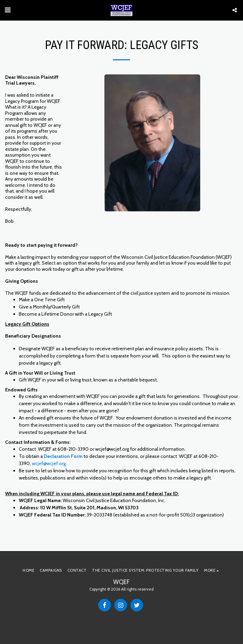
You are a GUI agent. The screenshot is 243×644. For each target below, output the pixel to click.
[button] (8, 10)
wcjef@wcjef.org (49, 463)
